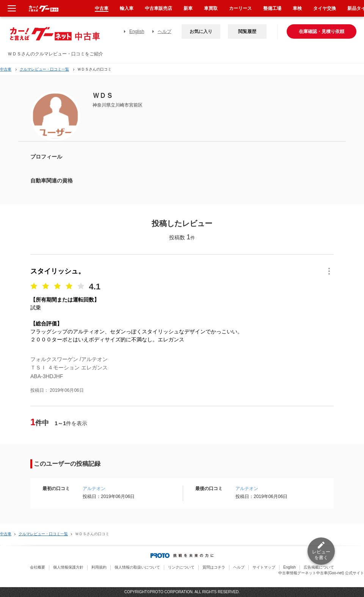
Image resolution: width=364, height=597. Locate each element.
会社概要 (38, 567)
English (137, 31)
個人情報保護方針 (68, 567)
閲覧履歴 (247, 31)
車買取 (211, 8)
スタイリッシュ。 (58, 271)
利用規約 (99, 567)
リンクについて (181, 567)
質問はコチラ (214, 567)
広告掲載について (319, 567)
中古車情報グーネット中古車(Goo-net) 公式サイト (321, 573)
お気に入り (201, 31)
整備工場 (272, 8)
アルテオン (94, 489)
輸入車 (127, 8)
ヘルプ (165, 31)
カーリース (240, 8)
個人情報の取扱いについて (137, 567)
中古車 (6, 69)
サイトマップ (264, 567)
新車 (188, 8)
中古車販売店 (158, 8)
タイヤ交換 (325, 8)
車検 (297, 8)
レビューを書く (321, 555)
